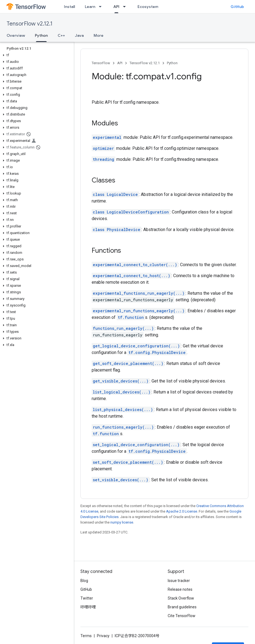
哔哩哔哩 (88, 607)
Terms (86, 636)
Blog (84, 581)
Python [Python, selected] (41, 35)
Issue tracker (179, 581)
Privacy (103, 636)
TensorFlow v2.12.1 (30, 24)
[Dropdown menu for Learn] (102, 7)
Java (79, 35)
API (120, 63)
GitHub (237, 7)
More (99, 35)
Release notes (180, 589)
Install (69, 7)
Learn (90, 7)
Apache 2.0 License (182, 511)
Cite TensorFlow (182, 616)
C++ (61, 35)
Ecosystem (148, 7)
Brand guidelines (182, 607)
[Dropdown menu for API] (126, 7)
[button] (36, 55)
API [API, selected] (116, 7)
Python (172, 63)
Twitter (87, 598)
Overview (16, 35)
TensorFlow (101, 63)
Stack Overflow (181, 598)
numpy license (122, 522)
